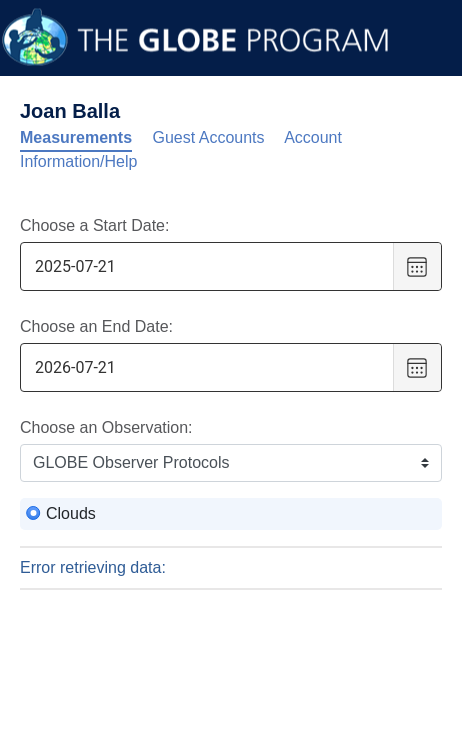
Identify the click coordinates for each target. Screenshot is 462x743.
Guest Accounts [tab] (209, 137)
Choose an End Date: (96, 326)
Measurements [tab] (76, 137)
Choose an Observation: (106, 427)
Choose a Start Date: (94, 225)
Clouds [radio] (71, 513)
